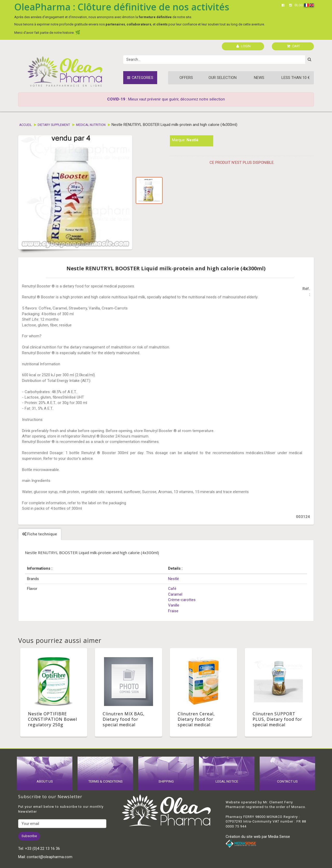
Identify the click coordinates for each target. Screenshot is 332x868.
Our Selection (223, 78)
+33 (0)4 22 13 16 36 (42, 849)
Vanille (174, 605)
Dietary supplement (54, 125)
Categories (140, 78)
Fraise (173, 611)
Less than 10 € (296, 78)
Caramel (175, 594)
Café (172, 589)
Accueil (25, 125)
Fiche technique (40, 534)
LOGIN (243, 46)
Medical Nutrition (91, 125)
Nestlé (192, 140)
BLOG (299, 5)
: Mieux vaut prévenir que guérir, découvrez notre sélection (166, 99)
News (259, 78)
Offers (186, 78)
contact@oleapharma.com (50, 857)
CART (293, 46)
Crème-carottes (182, 600)
